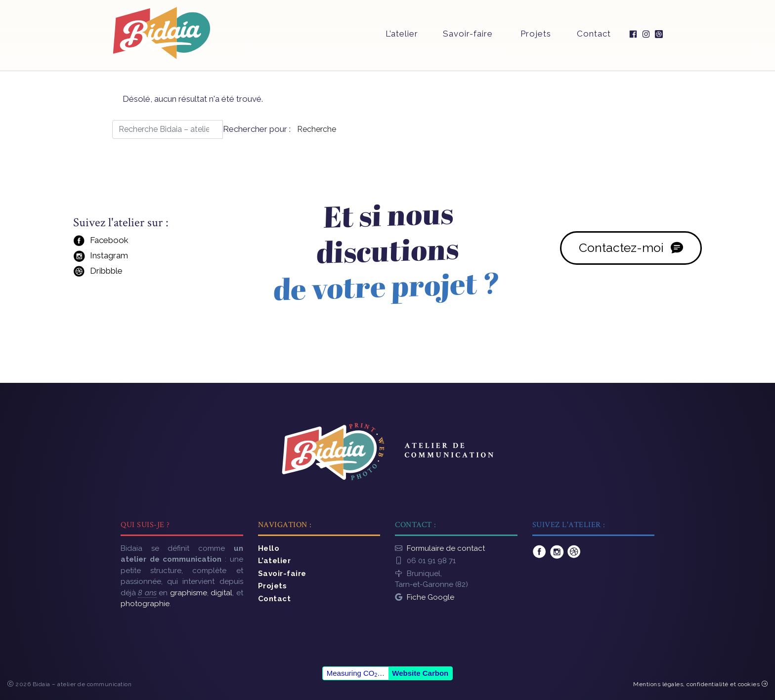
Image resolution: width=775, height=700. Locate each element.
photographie (145, 599)
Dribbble (97, 273)
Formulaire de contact (446, 543)
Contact (593, 38)
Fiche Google (431, 592)
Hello (269, 543)
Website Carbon (420, 670)
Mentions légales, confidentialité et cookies (700, 681)
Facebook (100, 242)
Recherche (318, 129)
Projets (534, 38)
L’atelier (401, 38)
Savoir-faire (467, 38)
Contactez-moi (631, 249)
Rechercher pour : (258, 129)
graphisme (189, 588)
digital (221, 588)
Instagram (100, 258)
